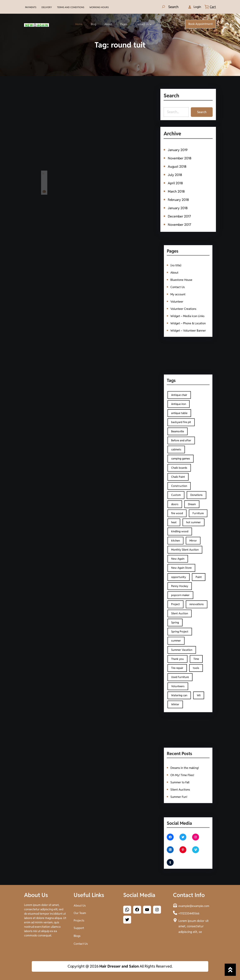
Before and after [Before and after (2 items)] (183, 471)
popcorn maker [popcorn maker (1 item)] (183, 580)
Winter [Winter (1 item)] (179, 656)
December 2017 (180, 216)
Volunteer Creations (185, 303)
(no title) (180, 273)
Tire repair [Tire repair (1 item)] (181, 631)
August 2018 (177, 167)
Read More (44, 179)
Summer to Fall (182, 780)
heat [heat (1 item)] (178, 529)
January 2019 (178, 151)
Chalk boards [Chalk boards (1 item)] (182, 490)
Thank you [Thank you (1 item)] (181, 624)
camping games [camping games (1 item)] (183, 484)
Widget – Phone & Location (188, 313)
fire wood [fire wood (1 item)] (180, 522)
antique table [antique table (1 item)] (182, 452)
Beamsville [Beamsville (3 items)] (181, 465)
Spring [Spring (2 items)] (179, 599)
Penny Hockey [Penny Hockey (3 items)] (182, 573)
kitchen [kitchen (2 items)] (179, 541)
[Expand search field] (170, 7)
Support (79, 927)
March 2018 (177, 191)
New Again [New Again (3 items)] (181, 554)
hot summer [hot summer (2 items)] (192, 529)
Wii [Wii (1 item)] (196, 650)
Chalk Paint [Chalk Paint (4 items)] (181, 497)
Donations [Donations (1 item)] (194, 510)
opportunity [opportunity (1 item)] (182, 567)
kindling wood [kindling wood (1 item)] (182, 535)
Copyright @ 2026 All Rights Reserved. (120, 966)
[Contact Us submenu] (151, 24)
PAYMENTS (31, 7)
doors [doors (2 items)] (179, 516)
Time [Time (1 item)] (194, 624)
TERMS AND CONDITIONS (71, 7)
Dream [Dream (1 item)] (191, 516)
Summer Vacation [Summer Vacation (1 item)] (184, 618)
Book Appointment (200, 24)
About (178, 278)
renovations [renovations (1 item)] (194, 586)
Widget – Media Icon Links (188, 309)
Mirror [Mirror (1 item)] (192, 541)
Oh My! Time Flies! (184, 775)
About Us (80, 905)
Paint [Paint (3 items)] (196, 567)
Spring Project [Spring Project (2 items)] (182, 605)
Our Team (80, 912)
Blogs (77, 935)
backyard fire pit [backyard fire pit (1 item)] (183, 458)
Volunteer (180, 298)
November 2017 (180, 224)
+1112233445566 (189, 913)
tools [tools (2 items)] (194, 631)
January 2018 (178, 207)
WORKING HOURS (99, 7)
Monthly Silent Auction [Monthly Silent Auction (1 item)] (186, 548)
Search (201, 112)
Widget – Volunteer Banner (188, 319)
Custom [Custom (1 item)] (180, 510)
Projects (79, 920)
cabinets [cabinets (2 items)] (180, 478)
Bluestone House (183, 283)
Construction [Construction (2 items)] (182, 503)
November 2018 (180, 159)
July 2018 (175, 175)
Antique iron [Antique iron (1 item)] (182, 446)
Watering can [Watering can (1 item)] (182, 650)
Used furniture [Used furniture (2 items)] (183, 637)
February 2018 (179, 199)
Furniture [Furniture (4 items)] (195, 522)
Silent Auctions (183, 785)
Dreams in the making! (186, 770)
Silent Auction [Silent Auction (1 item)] (182, 593)
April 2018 (176, 183)
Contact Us (181, 288)
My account (181, 293)
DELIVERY (47, 7)
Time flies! (44, 169)
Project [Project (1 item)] (179, 586)
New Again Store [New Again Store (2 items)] (183, 561)
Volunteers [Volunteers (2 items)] (181, 643)
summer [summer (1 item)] (180, 612)
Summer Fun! (182, 790)
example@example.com (194, 905)
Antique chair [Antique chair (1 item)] (182, 439)
